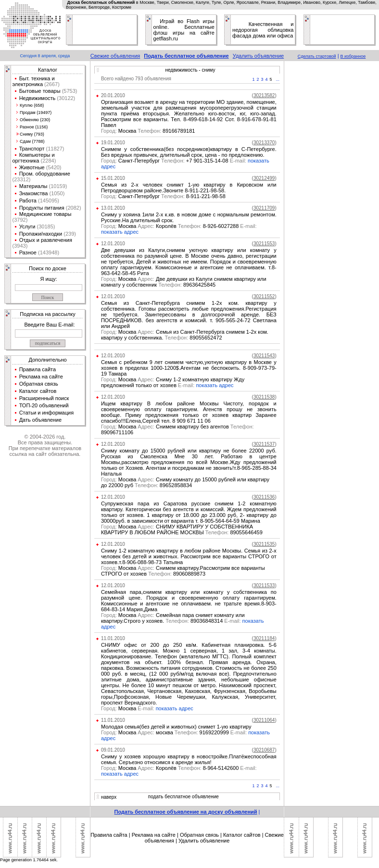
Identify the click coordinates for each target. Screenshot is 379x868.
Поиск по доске (48, 268)
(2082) (73, 208)
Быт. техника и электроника (34, 81)
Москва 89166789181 (148, 131)
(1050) (56, 193)
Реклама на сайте (41, 377)
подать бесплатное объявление (183, 797)
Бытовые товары (40, 91)
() (264, 95)
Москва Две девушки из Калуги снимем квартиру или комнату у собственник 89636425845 (184, 282)
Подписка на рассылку (47, 314)
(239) (69, 234)
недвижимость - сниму (190, 70)
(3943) (20, 246)
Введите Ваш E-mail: (49, 325)
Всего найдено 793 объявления (136, 79)
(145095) (48, 201)
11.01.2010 (113, 638)
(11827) (55, 149)
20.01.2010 (113, 95)
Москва (128, 708)
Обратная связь (39, 384)
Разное (28, 252)
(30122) (65, 98)
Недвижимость (38, 98)
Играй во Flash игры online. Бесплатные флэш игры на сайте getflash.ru (184, 30)
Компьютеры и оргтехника (34, 158)
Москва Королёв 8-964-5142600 (179, 768)
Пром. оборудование (45, 174)
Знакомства (34, 193)
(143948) (48, 252)
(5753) (69, 91)
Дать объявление (41, 420)
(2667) (51, 84)
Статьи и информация (47, 413)
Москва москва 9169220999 (175, 732)
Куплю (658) (32, 105)
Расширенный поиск (44, 398)
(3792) (20, 220)
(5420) (53, 167)
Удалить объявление (258, 56)
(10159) (57, 186)
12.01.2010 (113, 244)
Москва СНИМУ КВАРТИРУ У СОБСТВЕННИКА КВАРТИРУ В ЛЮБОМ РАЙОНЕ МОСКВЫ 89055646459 (182, 529)
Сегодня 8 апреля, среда (45, 56)
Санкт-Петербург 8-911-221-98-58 (163, 196)
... (278, 79)
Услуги (27, 226)
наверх (109, 797)
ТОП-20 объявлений (44, 405)
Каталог (48, 70)
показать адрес (120, 232)
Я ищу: (49, 279)
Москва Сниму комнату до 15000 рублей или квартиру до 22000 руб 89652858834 (185, 482)
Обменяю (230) (35, 120)
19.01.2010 (113, 143)
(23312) (22, 179)
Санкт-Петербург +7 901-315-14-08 (174, 161)
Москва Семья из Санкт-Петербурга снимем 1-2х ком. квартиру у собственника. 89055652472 (185, 335)
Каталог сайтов (38, 391)
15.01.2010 (113, 178)
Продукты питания (42, 208)
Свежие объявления (115, 56)
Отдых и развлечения (46, 240)
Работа (28, 201)
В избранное (353, 56)
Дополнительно (47, 360)
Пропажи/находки (41, 234)
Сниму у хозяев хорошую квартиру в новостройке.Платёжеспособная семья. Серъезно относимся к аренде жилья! (189, 759)
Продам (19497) (36, 113)
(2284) (47, 161)
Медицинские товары (45, 214)
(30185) (45, 226)
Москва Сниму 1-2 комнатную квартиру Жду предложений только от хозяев (173, 382)
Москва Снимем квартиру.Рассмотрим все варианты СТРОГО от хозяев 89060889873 (183, 571)
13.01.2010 (113, 208)
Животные (32, 167)
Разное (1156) (34, 127)
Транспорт (32, 149)
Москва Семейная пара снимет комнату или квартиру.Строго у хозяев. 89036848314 (173, 618)
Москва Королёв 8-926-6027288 (179, 226)
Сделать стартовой (317, 56)
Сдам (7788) (32, 141)
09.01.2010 (113, 750)
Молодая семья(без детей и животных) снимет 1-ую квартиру (176, 727)
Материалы (33, 186)
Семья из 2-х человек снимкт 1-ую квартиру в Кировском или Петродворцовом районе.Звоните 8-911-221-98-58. (189, 188)
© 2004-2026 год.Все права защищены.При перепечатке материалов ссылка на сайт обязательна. (45, 445)
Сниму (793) (32, 134)
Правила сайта (38, 369)
